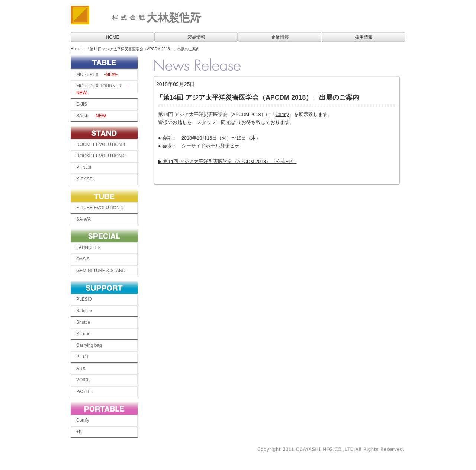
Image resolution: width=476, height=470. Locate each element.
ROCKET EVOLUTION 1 (101, 144)
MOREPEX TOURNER (103, 89)
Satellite (84, 311)
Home (76, 49)
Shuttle (83, 322)
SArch (92, 116)
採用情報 (364, 37)
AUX (81, 368)
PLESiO (84, 299)
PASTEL (87, 391)
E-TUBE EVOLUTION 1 (100, 208)
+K (79, 432)
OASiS (83, 259)
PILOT (83, 357)
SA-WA (83, 219)
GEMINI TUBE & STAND (103, 271)
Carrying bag (91, 345)
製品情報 (196, 37)
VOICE (85, 380)
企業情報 (280, 37)
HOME (113, 37)
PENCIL (84, 167)
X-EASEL (86, 179)
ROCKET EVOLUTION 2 (101, 156)
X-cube (83, 334)
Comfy (83, 420)
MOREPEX (97, 74)
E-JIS (84, 104)
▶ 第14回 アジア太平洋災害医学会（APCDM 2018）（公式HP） (227, 162)
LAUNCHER (89, 247)
